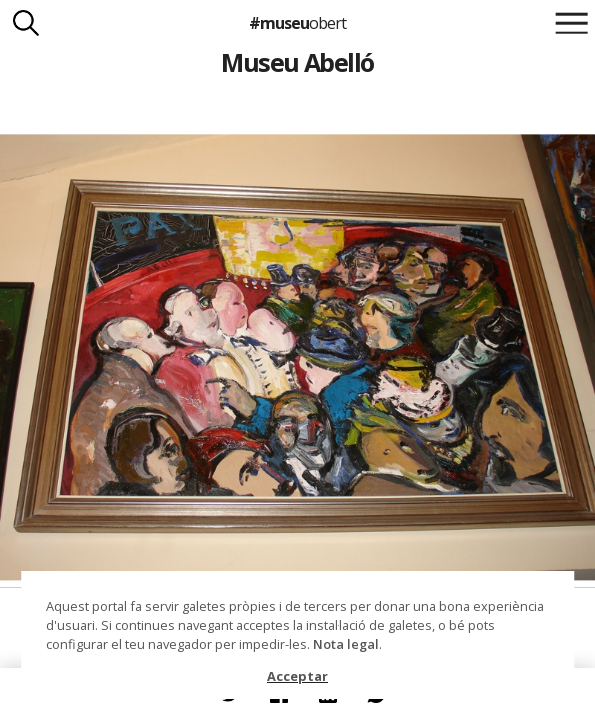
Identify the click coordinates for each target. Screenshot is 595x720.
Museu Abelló (297, 62)
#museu (297, 23)
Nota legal (346, 644)
